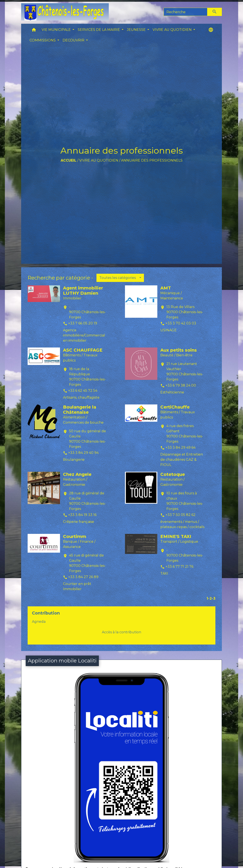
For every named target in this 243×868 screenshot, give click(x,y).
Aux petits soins (179, 350)
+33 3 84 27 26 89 (83, 577)
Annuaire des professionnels (152, 160)
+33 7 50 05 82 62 (181, 515)
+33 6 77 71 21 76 (179, 567)
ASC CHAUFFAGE (83, 350)
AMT (166, 288)
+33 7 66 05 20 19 (83, 323)
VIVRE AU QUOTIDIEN (99, 160)
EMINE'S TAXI (176, 536)
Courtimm (75, 536)
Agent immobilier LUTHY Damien (83, 291)
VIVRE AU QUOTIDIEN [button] (173, 30)
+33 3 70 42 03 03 (181, 323)
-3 (214, 598)
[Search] (185, 12)
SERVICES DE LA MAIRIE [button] (99, 30)
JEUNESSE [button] (137, 30)
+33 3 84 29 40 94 (83, 453)
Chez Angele (77, 474)
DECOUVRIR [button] (74, 40)
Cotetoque (173, 474)
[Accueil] (65, 12)
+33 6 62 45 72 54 (83, 391)
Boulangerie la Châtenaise (80, 410)
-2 (210, 598)
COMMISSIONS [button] (43, 40)
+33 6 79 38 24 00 (181, 385)
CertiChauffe (175, 407)
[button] (34, 31)
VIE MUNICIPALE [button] (57, 30)
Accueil (69, 160)
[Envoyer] (215, 12)
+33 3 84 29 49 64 (181, 447)
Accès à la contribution (121, 632)
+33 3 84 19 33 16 (82, 515)
